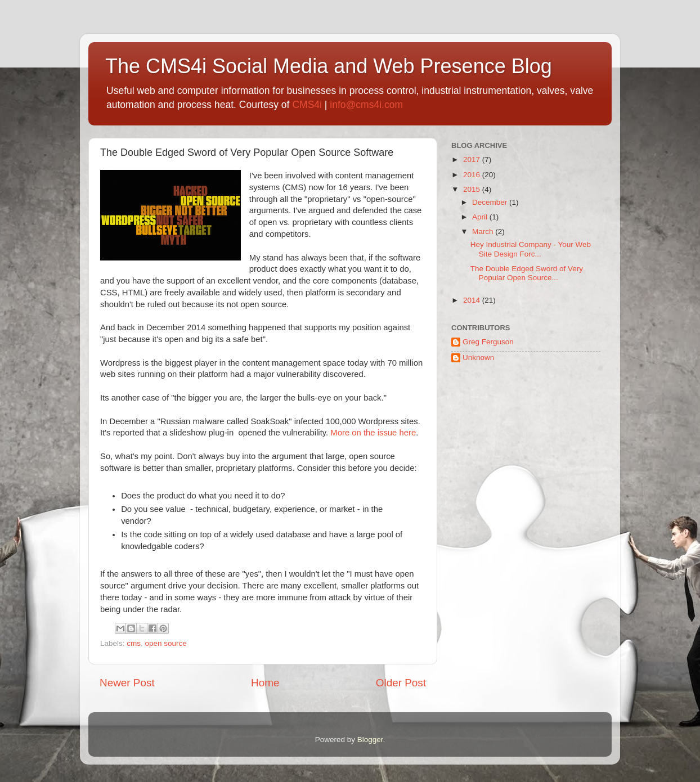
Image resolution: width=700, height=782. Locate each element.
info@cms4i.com (366, 105)
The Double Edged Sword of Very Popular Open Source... (527, 273)
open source (166, 643)
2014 (473, 300)
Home (265, 683)
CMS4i (307, 105)
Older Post (401, 683)
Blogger (370, 740)
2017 (473, 159)
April (481, 217)
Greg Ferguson (488, 342)
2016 (473, 175)
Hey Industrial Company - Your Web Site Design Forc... (531, 249)
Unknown (478, 358)
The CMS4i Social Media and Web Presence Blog (329, 66)
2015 (473, 189)
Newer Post (127, 683)
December (491, 202)
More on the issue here (373, 433)
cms (134, 643)
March (484, 232)
